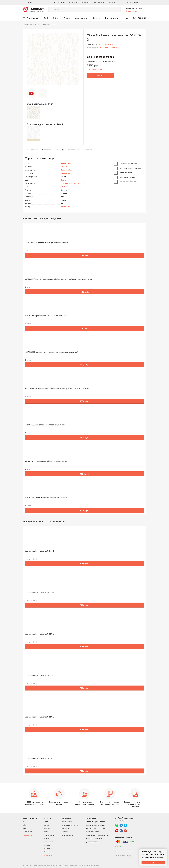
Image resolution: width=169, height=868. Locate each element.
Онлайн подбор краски (94, 838)
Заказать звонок (132, 11)
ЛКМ (46, 18)
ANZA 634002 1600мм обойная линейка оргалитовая (46, 498)
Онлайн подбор (73, 2)
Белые (63, 180)
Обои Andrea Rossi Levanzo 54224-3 (39, 758)
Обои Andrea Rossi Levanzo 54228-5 (39, 634)
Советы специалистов (100, 2)
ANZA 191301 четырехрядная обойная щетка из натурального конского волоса (57, 388)
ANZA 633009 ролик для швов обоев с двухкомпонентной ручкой (51, 352)
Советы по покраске (93, 832)
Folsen (47, 852)
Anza (46, 822)
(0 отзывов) (104, 48)
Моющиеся (65, 187)
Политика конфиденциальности (125, 852)
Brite (46, 832)
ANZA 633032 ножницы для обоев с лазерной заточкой (47, 461)
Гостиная (81, 183)
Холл (70, 183)
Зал (75, 183)
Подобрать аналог (101, 75)
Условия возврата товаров (95, 825)
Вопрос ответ (47, 150)
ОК (153, 863)
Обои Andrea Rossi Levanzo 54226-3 (39, 717)
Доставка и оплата (59, 2)
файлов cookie (157, 859)
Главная (25, 24)
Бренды (96, 18)
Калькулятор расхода (95, 70)
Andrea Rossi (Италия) (107, 45)
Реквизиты (65, 828)
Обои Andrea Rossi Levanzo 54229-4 (39, 592)
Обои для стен (37, 24)
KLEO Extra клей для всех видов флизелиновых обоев (47, 243)
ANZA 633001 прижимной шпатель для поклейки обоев (47, 316)
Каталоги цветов (85, 2)
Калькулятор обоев (74, 150)
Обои (56, 18)
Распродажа (111, 18)
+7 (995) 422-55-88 (134, 8)
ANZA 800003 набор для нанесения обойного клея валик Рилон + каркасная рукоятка (60, 279)
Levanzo (64, 167)
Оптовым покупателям (70, 825)
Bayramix (48, 828)
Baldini (47, 825)
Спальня (64, 183)
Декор (67, 18)
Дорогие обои (66, 170)
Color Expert (49, 842)
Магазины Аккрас (68, 822)
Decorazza (48, 848)
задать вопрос (116, 48)
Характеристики (33, 150)
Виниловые (65, 173)
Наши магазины (67, 835)
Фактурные (65, 207)
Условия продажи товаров (95, 822)
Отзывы (60, 150)
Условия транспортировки (95, 828)
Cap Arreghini (49, 835)
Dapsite (128, 856)
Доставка (88, 150)
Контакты (112, 2)
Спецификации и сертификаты (97, 835)
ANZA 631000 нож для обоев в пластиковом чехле (45, 425)
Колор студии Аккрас (33, 10)
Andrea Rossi (47, 24)
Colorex (47, 845)
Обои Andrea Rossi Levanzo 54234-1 (39, 551)
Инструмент (81, 18)
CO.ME (47, 838)
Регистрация (134, 2)
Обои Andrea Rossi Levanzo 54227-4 (39, 675)
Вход (127, 2)
